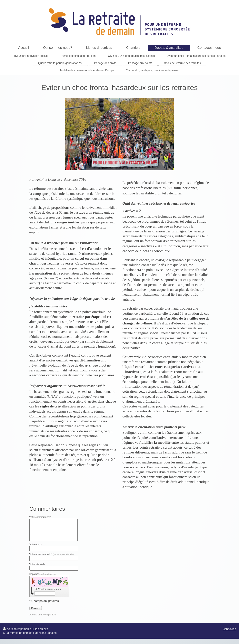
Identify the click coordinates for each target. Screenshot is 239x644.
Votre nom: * (36, 544)
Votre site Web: (37, 564)
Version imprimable (17, 628)
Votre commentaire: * (40, 517)
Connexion (229, 628)
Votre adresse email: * (52, 554)
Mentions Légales (45, 632)
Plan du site (41, 628)
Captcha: (43, 574)
